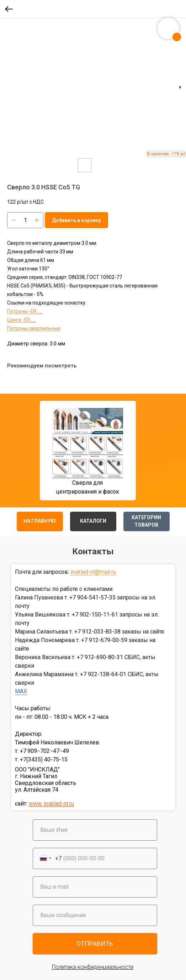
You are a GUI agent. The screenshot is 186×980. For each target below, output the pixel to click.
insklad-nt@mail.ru (93, 572)
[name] (95, 830)
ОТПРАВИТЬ (95, 944)
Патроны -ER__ (25, 311)
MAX (21, 691)
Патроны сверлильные (34, 328)
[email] (95, 887)
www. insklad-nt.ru (51, 804)
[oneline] (95, 915)
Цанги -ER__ (22, 320)
